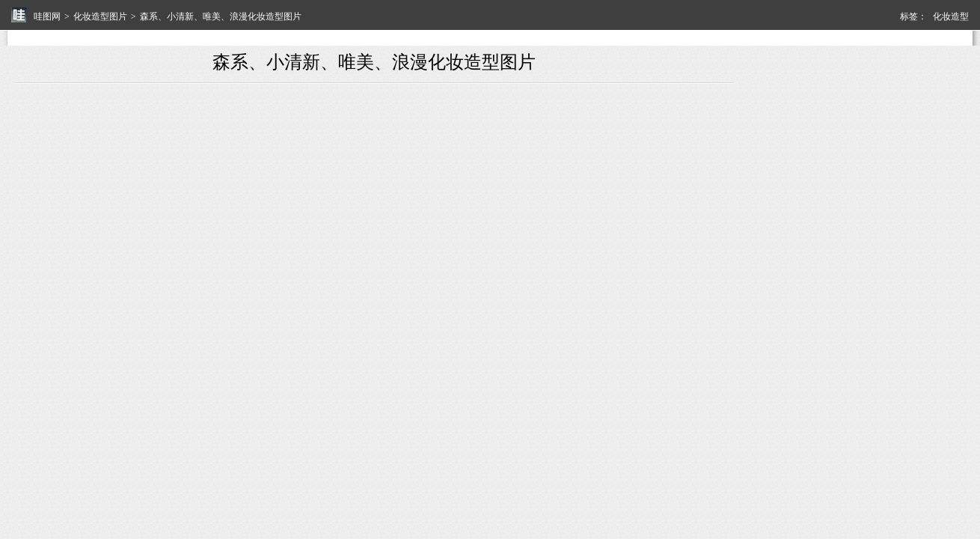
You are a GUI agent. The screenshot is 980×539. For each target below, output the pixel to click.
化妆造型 (951, 16)
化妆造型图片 (100, 16)
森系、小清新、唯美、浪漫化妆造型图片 (221, 16)
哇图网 (47, 16)
